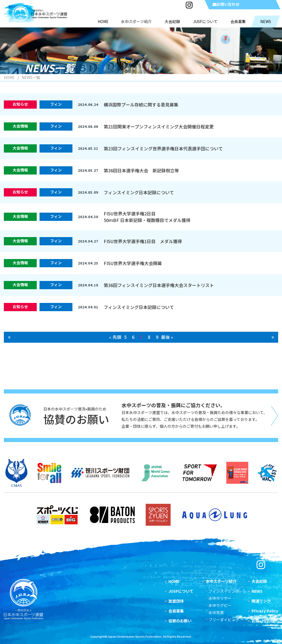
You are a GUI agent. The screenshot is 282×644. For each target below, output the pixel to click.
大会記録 (259, 581)
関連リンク (261, 601)
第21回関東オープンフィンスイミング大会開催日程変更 (159, 126)
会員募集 (176, 611)
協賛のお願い (180, 621)
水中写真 (216, 612)
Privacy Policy (265, 611)
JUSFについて (181, 591)
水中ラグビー (220, 605)
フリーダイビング (224, 620)
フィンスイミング (224, 591)
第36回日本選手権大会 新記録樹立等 (141, 170)
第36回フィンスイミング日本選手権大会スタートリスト (159, 285)
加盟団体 (176, 601)
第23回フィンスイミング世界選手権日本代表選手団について (163, 148)
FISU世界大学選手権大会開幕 (133, 263)
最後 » (167, 337)
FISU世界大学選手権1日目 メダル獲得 (143, 241)
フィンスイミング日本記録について (139, 192)
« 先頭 (115, 337)
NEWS (257, 591)
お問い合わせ (226, 4)
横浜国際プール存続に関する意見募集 (141, 105)
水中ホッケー (220, 598)
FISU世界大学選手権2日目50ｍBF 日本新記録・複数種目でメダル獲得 (147, 217)
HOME (9, 77)
